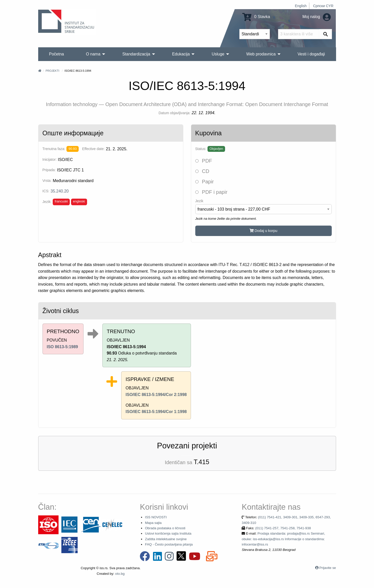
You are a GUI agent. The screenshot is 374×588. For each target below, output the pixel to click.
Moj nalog (317, 17)
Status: (201, 149)
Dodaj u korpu (264, 231)
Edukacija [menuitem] (181, 54)
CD (202, 171)
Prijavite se (328, 568)
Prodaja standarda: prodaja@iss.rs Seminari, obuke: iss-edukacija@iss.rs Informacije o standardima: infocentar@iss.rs (283, 539)
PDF (204, 161)
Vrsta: (47, 181)
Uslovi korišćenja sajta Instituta (168, 533)
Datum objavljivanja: (175, 113)
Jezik (199, 201)
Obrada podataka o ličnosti (165, 528)
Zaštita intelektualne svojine (166, 539)
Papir (205, 182)
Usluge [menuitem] (218, 54)
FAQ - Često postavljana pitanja (169, 544)
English (301, 6)
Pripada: (49, 170)
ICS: (46, 191)
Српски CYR (323, 6)
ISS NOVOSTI (156, 517)
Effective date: (93, 149)
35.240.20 (60, 191)
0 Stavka (256, 17)
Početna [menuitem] (57, 54)
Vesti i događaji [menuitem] (311, 54)
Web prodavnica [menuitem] (261, 54)
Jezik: (47, 202)
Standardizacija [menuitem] (136, 54)
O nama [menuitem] (93, 54)
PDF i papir (211, 192)
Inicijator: (50, 159)
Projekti (52, 71)
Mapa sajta (153, 523)
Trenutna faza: (54, 149)
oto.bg (120, 574)
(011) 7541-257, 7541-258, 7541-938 (283, 528)
